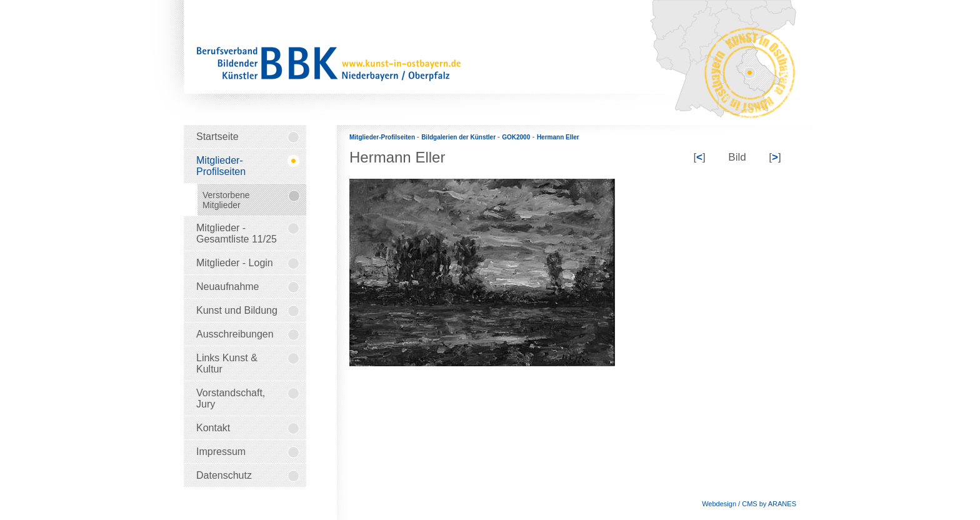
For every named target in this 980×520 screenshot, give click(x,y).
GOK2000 (516, 137)
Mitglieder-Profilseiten (383, 137)
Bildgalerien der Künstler (459, 137)
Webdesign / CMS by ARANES (749, 504)
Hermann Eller (558, 137)
